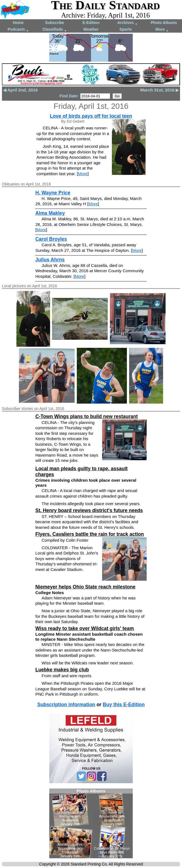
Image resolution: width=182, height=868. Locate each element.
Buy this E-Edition (124, 705)
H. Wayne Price (53, 193)
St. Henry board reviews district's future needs (89, 510)
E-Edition (91, 23)
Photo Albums (164, 23)
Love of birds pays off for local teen (91, 116)
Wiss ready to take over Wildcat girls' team (85, 628)
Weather (91, 29)
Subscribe (55, 23)
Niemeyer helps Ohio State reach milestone (85, 587)
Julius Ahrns (50, 260)
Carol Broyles (51, 239)
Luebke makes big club (62, 670)
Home (18, 23)
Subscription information (66, 705)
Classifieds (55, 30)
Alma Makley (50, 213)
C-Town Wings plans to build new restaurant (87, 416)
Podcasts (18, 30)
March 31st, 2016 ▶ (160, 90)
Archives (127, 23)
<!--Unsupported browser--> (91, 823)
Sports (126, 29)
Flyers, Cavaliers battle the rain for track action (90, 534)
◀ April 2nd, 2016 (20, 90)
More (162, 30)
